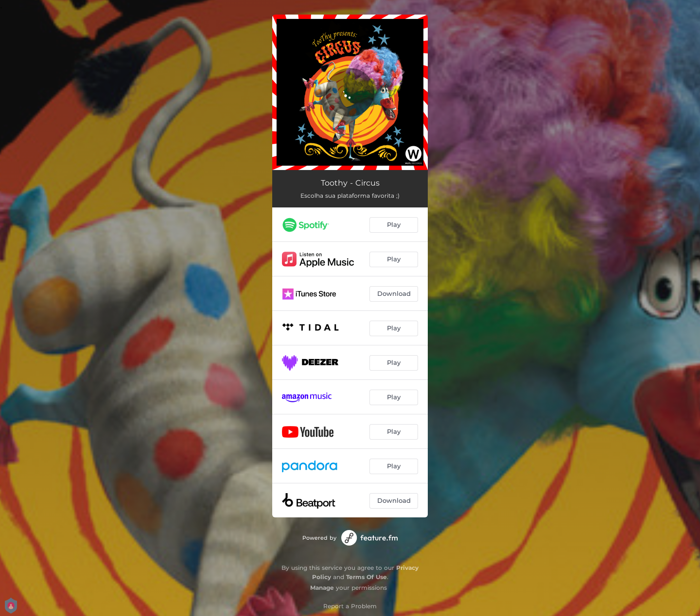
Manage (322, 588)
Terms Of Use (367, 577)
